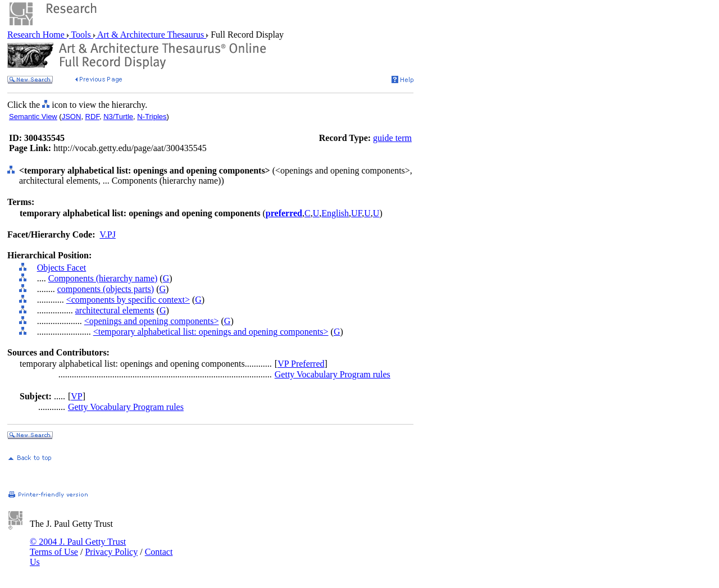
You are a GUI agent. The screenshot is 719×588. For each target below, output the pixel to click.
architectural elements (115, 310)
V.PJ (108, 234)
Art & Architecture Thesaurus (151, 35)
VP (76, 396)
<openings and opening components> (152, 321)
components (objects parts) (106, 289)
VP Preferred (301, 364)
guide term (392, 138)
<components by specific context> (128, 300)
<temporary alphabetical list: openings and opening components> (211, 332)
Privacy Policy (111, 552)
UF (356, 213)
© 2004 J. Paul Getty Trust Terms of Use (78, 547)
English (335, 213)
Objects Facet (62, 268)
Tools (81, 35)
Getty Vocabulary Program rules (333, 374)
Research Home (37, 35)
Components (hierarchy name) (103, 278)
